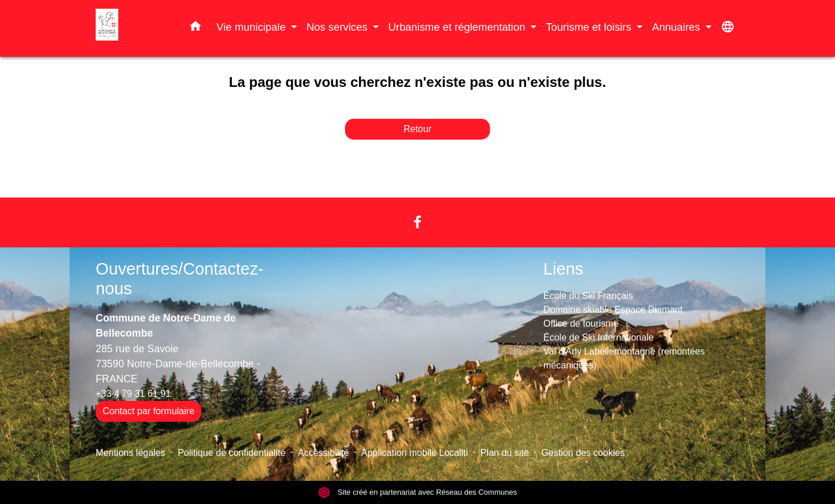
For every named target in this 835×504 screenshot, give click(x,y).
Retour (418, 129)
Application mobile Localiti (415, 453)
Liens (563, 269)
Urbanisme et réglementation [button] (458, 27)
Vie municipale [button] (252, 27)
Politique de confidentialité (231, 453)
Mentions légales (130, 453)
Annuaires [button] (677, 27)
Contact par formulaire (148, 411)
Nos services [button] (338, 27)
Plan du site (504, 453)
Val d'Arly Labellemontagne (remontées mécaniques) (624, 358)
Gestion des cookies (583, 453)
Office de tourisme (581, 324)
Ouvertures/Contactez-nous (180, 279)
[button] (195, 28)
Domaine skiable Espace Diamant (613, 310)
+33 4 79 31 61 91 (133, 394)
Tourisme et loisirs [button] (590, 27)
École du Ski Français (588, 296)
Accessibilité (324, 453)
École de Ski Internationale (598, 337)
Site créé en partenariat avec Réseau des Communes (418, 492)
